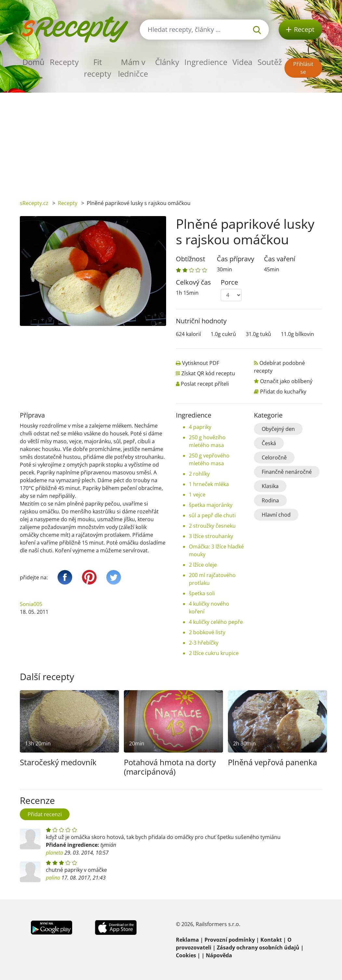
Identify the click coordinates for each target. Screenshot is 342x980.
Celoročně (274, 458)
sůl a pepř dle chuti (212, 515)
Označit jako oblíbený (286, 381)
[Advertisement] (171, 141)
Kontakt (271, 940)
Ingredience (206, 62)
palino (53, 878)
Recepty (64, 62)
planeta (54, 853)
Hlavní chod (276, 515)
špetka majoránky (211, 505)
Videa (242, 62)
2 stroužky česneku (212, 526)
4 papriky (200, 427)
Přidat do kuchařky (283, 392)
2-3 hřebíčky (204, 643)
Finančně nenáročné (287, 472)
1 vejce (197, 495)
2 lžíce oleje (203, 565)
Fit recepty (98, 68)
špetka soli (202, 593)
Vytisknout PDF (201, 363)
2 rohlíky (199, 474)
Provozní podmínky (230, 940)
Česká (269, 443)
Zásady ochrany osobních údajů (258, 948)
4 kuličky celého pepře (216, 622)
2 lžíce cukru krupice (214, 653)
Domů (33, 62)
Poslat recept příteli (205, 384)
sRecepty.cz (34, 203)
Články (167, 62)
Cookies (186, 955)
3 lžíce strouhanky (211, 536)
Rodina (270, 500)
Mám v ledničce (133, 68)
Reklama (187, 940)
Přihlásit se (303, 68)
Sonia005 (31, 604)
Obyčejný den (278, 429)
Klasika (270, 486)
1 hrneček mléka (209, 484)
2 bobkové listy (207, 632)
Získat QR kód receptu (208, 373)
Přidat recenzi (45, 814)
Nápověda (219, 955)
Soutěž (270, 62)
